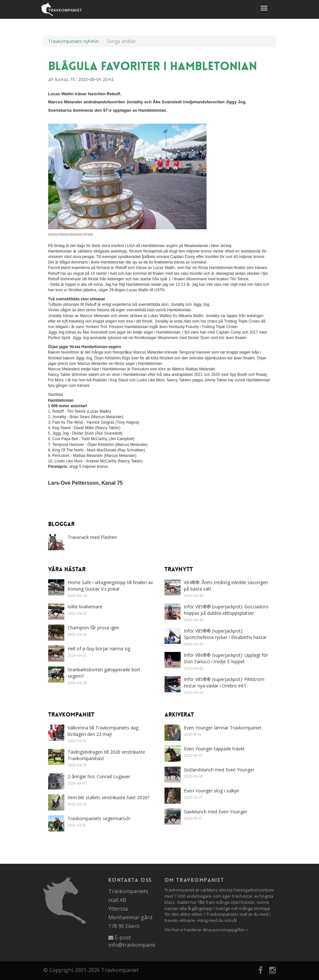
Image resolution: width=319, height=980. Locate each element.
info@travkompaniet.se (137, 945)
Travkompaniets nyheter (74, 41)
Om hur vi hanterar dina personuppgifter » (206, 930)
